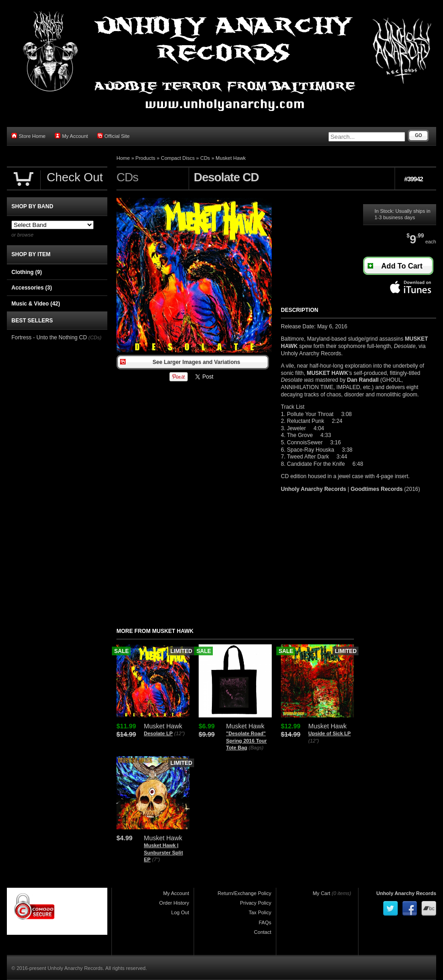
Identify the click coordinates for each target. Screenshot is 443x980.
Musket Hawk (231, 158)
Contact (263, 932)
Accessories (32, 288)
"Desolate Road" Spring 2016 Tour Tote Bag (246, 740)
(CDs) (95, 337)
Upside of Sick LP (330, 733)
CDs (205, 158)
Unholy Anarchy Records (406, 893)
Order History (174, 903)
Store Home (29, 136)
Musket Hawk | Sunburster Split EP (163, 852)
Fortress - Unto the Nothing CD (49, 337)
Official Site (113, 136)
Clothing (27, 272)
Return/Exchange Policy (245, 893)
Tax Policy (260, 912)
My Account (71, 136)
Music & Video (36, 304)
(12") (179, 733)
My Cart (322, 893)
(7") (156, 859)
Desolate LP (158, 733)
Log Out (180, 912)
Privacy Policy (256, 903)
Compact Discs (178, 158)
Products (145, 158)
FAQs (265, 922)
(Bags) (256, 748)
